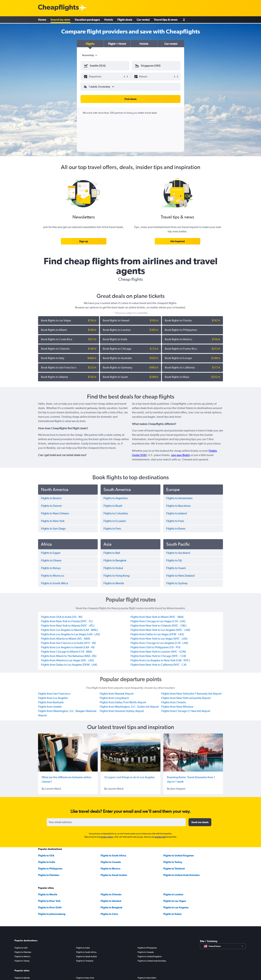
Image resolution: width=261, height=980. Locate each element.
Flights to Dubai (172, 914)
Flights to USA (46, 855)
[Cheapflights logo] (58, 8)
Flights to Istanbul (111, 901)
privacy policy (107, 837)
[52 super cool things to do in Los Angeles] (130, 753)
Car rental (143, 20)
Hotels (109, 20)
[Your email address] (116, 822)
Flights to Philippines (50, 869)
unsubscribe (160, 837)
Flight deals (125, 20)
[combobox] (90, 55)
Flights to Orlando (111, 894)
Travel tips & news (166, 20)
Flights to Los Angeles (176, 907)
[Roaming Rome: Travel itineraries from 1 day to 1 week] (193, 753)
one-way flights (181, 455)
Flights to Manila (48, 894)
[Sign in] (184, 20)
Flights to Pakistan (49, 875)
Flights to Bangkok (111, 907)
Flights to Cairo (109, 914)
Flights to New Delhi (50, 907)
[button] (90, 44)
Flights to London (173, 894)
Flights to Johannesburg (52, 914)
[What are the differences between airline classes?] (68, 753)
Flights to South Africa (113, 855)
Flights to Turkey (173, 862)
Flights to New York (49, 901)
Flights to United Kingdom (179, 855)
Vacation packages (87, 20)
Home (42, 20)
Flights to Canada (111, 862)
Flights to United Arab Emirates (181, 875)
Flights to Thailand (174, 869)
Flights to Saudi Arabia (114, 875)
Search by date (60, 20)
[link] (84, 241)
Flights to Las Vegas (175, 901)
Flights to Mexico (110, 869)
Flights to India (47, 862)
